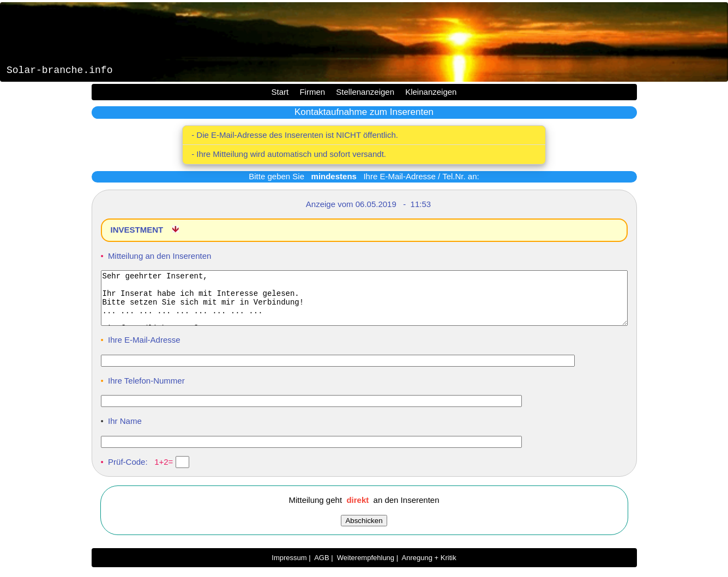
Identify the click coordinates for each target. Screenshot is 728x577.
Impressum (289, 567)
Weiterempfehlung (366, 567)
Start (280, 92)
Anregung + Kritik (429, 567)
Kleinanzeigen (431, 92)
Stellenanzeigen (365, 92)
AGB (321, 567)
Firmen (312, 92)
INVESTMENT (138, 230)
